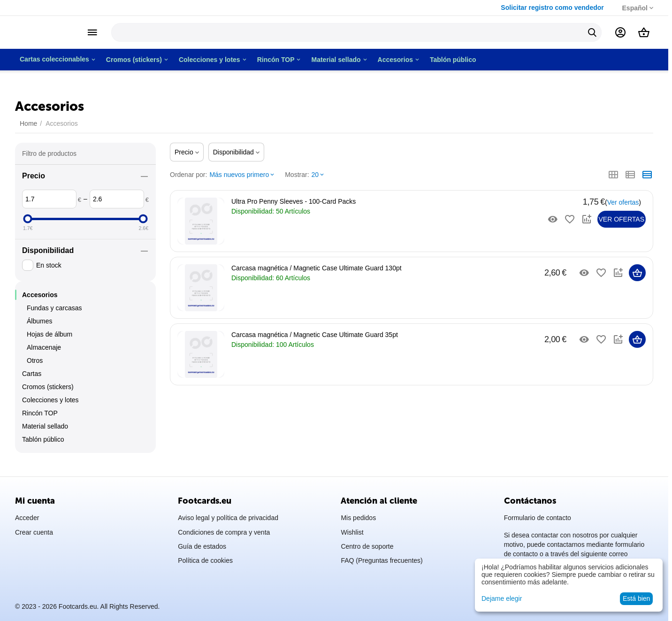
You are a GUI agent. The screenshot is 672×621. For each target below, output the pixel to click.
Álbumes (39, 326)
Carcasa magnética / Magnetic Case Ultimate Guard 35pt (315, 335)
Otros (35, 365)
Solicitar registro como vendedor (545, 8)
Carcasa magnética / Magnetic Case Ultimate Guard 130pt (317, 268)
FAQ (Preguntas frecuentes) (382, 560)
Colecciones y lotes (50, 405)
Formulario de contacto (538, 518)
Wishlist (352, 532)
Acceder (27, 518)
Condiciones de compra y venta (224, 532)
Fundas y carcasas (54, 313)
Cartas (32, 378)
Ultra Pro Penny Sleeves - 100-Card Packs (294, 201)
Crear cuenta (34, 532)
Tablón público (43, 444)
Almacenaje (44, 352)
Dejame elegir (502, 598)
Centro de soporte (367, 546)
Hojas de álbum (50, 339)
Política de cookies (205, 560)
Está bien (636, 598)
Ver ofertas (623, 202)
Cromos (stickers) (48, 391)
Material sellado (45, 431)
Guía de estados (202, 546)
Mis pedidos (358, 518)
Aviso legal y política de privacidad (228, 518)
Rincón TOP (40, 418)
